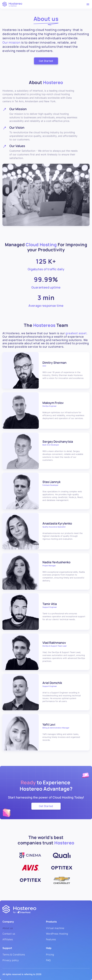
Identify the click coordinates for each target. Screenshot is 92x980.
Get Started (46, 61)
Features (51, 940)
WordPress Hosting (57, 934)
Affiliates (8, 940)
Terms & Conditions (14, 955)
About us (8, 928)
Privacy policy (11, 960)
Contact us (9, 934)
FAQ (48, 960)
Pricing (50, 955)
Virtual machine (55, 928)
